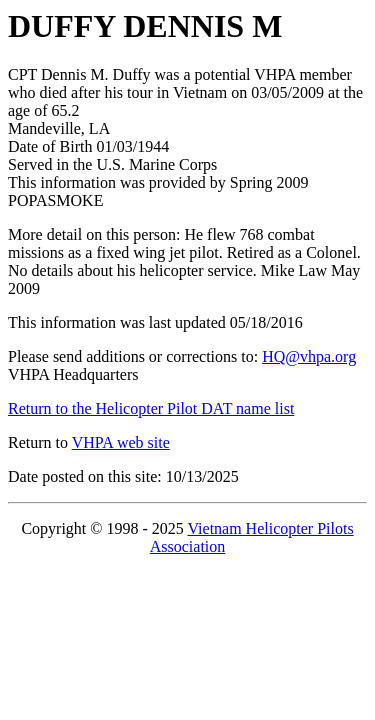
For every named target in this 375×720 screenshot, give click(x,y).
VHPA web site (121, 442)
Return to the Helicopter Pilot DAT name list (151, 408)
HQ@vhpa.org (309, 356)
